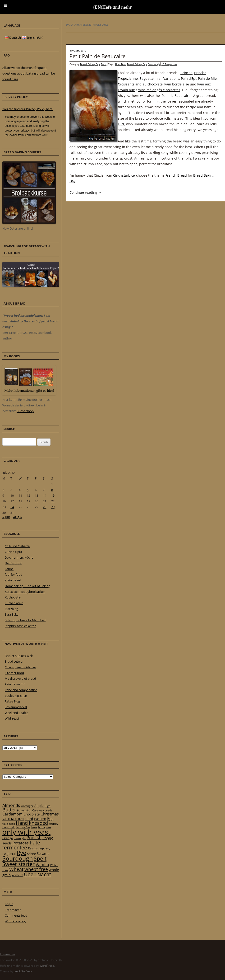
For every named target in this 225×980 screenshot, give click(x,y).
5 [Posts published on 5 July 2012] (28, 490)
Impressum (7, 954)
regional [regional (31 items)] (9, 853)
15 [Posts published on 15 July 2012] (53, 495)
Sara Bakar (12, 614)
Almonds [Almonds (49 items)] (11, 805)
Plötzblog (11, 609)
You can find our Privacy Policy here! (28, 109)
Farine (9, 569)
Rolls (104, 64)
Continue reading (85, 192)
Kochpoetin (13, 597)
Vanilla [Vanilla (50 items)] (42, 864)
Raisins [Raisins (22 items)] (33, 848)
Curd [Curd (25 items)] (29, 819)
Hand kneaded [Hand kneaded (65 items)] (32, 823)
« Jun (6, 517)
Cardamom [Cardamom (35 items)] (12, 814)
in (156, 78)
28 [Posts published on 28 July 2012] (45, 507)
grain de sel (13, 580)
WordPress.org (15, 921)
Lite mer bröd (14, 673)
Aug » (17, 517)
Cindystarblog (124, 175)
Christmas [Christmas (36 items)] (50, 814)
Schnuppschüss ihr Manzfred (25, 620)
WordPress (47, 966)
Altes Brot (120, 64)
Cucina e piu (13, 552)
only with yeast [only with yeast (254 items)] (26, 832)
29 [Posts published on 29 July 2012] (53, 507)
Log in (9, 904)
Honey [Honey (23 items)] (54, 824)
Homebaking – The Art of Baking (27, 586)
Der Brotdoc (13, 563)
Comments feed (16, 915)
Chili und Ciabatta (17, 546)
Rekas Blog (12, 701)
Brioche (186, 73)
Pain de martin (15, 684)
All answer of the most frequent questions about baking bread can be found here (29, 73)
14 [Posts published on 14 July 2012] (45, 495)
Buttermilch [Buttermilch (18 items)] (24, 810)
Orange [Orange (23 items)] (8, 838)
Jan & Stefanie (23, 971)
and (138, 84)
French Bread (176, 175)
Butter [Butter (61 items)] (9, 810)
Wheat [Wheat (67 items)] (16, 869)
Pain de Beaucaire (176, 96)
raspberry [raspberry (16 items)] (44, 848)
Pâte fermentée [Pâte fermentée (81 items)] (21, 845)
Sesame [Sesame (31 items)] (43, 853)
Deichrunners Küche (19, 557)
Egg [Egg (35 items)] (50, 819)
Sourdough (154, 64)
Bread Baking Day (90, 64)
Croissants (127, 84)
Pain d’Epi (189, 78)
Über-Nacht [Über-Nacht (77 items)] (37, 874)
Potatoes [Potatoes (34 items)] (21, 843)
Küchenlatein (14, 603)
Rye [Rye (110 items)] (21, 853)
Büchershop (25, 411)
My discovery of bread (20, 678)
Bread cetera (14, 661)
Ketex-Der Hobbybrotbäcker (25, 592)
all (161, 78)
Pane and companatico (21, 690)
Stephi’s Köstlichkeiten (21, 626)
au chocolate (153, 84)
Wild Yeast (12, 718)
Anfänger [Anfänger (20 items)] (27, 806)
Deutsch (13, 38)
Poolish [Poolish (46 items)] (34, 838)
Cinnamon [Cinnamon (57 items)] (13, 818)
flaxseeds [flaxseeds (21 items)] (9, 824)
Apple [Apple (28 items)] (39, 806)
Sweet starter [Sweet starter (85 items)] (18, 864)
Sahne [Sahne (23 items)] (31, 854)
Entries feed (13, 910)
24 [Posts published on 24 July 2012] (12, 507)
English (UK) (33, 38)
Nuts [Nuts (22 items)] (42, 827)
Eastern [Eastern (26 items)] (40, 819)
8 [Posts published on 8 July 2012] (52, 490)
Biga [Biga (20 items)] (48, 806)
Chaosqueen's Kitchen (20, 667)
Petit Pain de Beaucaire (97, 56)
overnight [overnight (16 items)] (20, 838)
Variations (171, 78)
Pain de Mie (207, 78)
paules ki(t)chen (16, 696)
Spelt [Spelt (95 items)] (40, 859)
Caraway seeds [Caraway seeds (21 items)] (42, 810)
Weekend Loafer (16, 713)
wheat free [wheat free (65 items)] (36, 869)
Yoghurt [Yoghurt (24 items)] (17, 875)
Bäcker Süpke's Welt (19, 656)
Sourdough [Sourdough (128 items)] (18, 858)
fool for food (14, 575)
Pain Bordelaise (177, 84)
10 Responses (169, 64)
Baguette (147, 78)
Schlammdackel (16, 707)
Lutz (121, 124)
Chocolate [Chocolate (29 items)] (32, 814)
